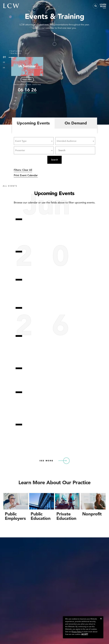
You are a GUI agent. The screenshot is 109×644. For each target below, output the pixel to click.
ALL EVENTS (10, 186)
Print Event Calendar (26, 175)
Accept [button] (85, 634)
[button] (101, 619)
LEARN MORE (27, 80)
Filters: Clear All (23, 170)
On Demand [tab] (76, 123)
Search (54, 160)
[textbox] (22, 141)
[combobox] (34, 141)
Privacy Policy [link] (77, 632)
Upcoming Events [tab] (33, 123)
